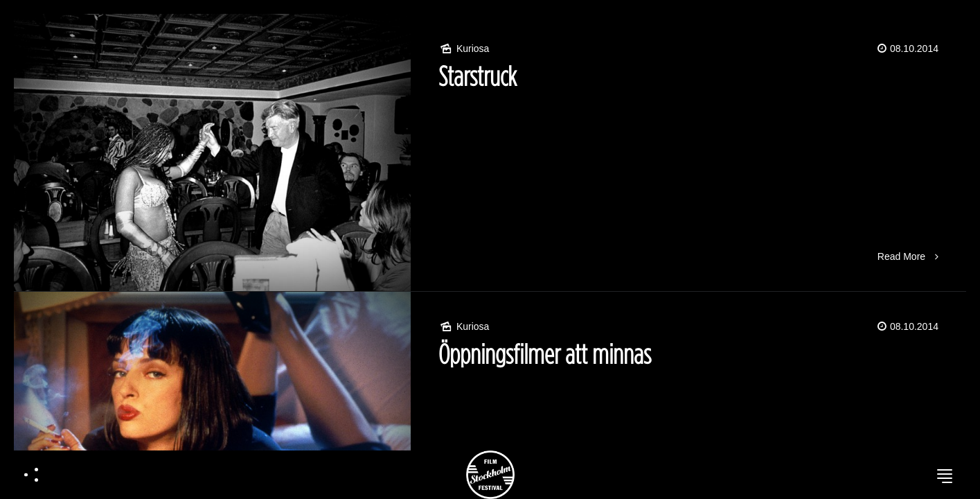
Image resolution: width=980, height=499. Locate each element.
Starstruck (478, 76)
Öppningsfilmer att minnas (545, 354)
